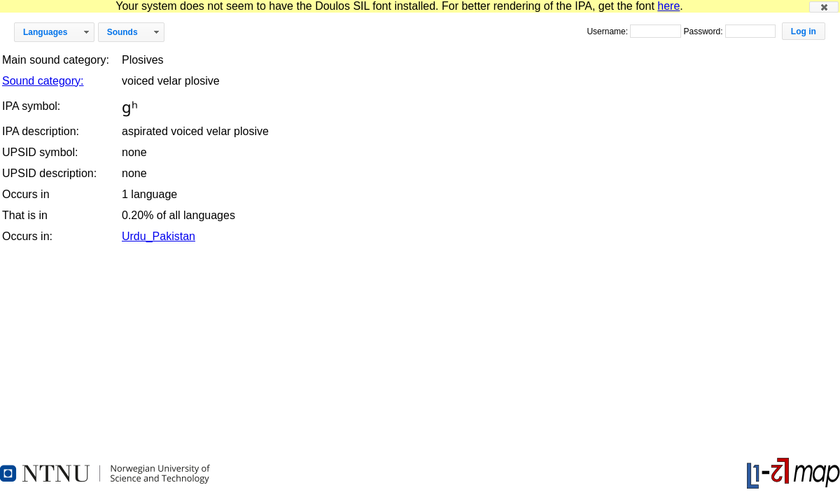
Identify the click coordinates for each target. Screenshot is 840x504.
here (668, 6)
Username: (608, 31)
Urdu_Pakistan (159, 236)
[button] (824, 7)
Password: (704, 31)
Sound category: (43, 81)
